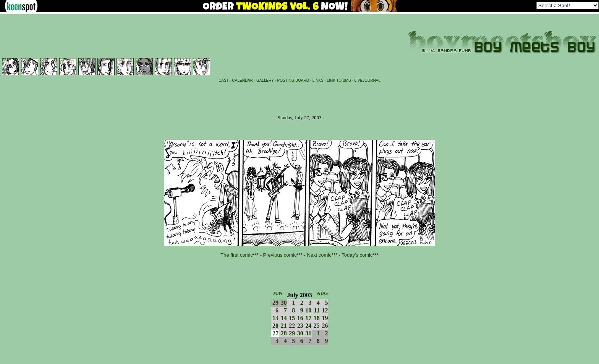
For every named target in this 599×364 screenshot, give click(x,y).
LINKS (318, 80)
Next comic (319, 255)
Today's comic (357, 255)
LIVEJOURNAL (367, 80)
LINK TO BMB (339, 80)
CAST (224, 80)
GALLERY (265, 80)
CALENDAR (243, 80)
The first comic (237, 255)
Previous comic (280, 255)
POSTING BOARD (293, 80)
